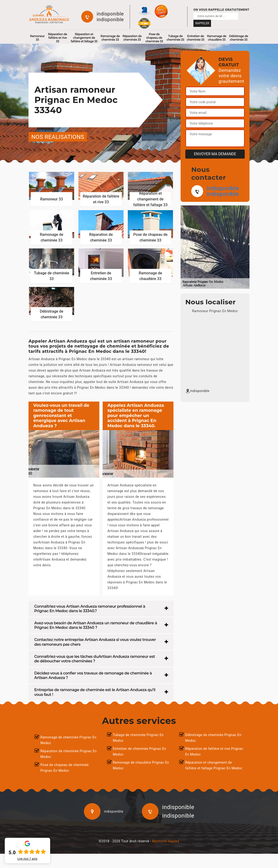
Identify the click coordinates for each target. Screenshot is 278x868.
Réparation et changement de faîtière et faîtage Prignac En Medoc (214, 765)
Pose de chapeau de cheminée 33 (154, 38)
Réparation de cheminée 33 (132, 38)
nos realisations (58, 137)
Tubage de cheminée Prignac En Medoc (138, 738)
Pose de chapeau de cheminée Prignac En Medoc (65, 768)
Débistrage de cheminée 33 (239, 38)
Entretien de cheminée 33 (196, 38)
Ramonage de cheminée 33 (110, 38)
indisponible (110, 14)
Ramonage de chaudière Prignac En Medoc (141, 765)
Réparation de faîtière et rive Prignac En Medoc (214, 752)
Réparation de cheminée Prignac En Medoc (69, 754)
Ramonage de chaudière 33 (217, 38)
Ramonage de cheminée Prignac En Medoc (68, 740)
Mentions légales (166, 841)
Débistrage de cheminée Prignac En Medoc (213, 738)
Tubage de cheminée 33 (175, 38)
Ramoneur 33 (37, 38)
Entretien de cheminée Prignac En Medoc (140, 752)
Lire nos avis (28, 859)
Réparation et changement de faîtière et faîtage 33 (84, 38)
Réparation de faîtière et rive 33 (58, 38)
